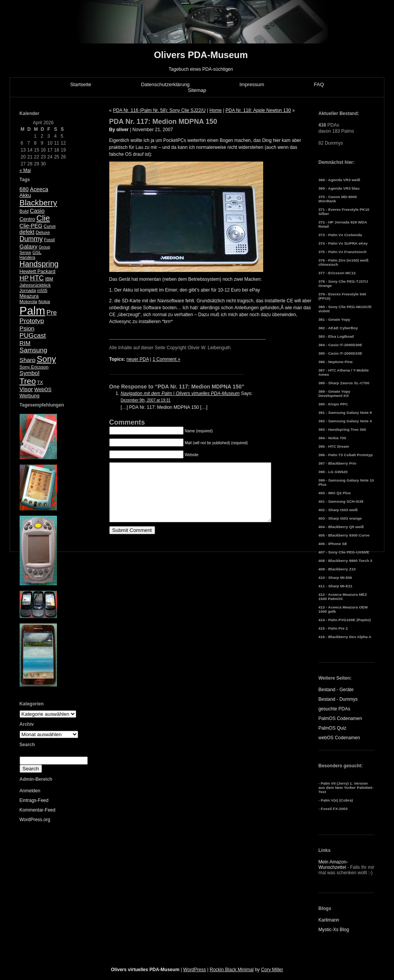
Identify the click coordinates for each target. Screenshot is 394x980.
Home (215, 110)
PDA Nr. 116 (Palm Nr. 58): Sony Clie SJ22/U (159, 110)
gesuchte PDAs (334, 709)
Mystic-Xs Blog (333, 930)
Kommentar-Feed (38, 810)
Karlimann (329, 920)
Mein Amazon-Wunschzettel (333, 865)
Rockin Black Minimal (232, 970)
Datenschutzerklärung (165, 84)
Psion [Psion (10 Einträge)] (27, 328)
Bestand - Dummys (338, 699)
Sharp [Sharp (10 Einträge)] (28, 360)
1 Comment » (167, 359)
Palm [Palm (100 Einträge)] (33, 311)
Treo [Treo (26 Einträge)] (28, 381)
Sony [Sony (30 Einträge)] (46, 359)
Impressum (252, 84)
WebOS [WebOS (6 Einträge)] (43, 389)
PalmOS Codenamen (340, 718)
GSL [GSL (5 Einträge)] (37, 252)
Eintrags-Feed (34, 800)
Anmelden (30, 791)
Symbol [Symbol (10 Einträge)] (30, 373)
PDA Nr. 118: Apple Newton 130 (258, 110)
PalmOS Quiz (332, 728)
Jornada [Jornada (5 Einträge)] (28, 290)
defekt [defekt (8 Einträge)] (27, 232)
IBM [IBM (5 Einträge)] (49, 279)
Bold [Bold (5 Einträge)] (24, 211)
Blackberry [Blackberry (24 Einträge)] (38, 202)
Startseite (81, 84)
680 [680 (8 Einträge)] (24, 189)
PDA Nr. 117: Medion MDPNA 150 (163, 122)
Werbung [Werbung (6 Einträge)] (30, 396)
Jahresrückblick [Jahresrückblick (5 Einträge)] (35, 285)
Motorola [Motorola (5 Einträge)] (28, 302)
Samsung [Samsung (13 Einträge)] (33, 350)
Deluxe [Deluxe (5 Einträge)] (43, 232)
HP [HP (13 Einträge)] (24, 278)
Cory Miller (272, 970)
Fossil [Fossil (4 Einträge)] (49, 240)
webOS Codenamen (339, 738)
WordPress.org (35, 820)
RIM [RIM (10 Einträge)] (25, 343)
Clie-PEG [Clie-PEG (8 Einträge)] (31, 226)
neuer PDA (138, 359)
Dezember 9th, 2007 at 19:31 (146, 400)
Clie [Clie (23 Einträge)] (43, 218)
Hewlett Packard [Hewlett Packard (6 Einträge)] (38, 271)
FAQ (319, 84)
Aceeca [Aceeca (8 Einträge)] (39, 189)
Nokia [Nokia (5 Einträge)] (44, 302)
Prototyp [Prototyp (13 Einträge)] (32, 321)
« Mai (25, 170)
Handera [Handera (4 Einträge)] (28, 257)
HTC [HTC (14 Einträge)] (37, 278)
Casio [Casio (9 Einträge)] (37, 211)
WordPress (194, 970)
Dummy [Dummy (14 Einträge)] (31, 239)
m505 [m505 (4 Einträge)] (43, 290)
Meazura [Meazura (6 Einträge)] (29, 296)
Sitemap (197, 90)
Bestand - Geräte (336, 690)
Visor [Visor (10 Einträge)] (26, 389)
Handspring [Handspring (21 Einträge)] (39, 264)
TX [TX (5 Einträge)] (40, 382)
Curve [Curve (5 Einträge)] (49, 226)
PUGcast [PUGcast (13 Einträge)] (33, 336)
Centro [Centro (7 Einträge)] (28, 219)
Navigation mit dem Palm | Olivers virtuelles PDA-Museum (180, 393)
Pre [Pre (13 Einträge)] (52, 312)
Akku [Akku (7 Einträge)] (25, 195)
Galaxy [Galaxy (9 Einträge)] (29, 246)
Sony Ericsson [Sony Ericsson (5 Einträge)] (34, 367)
